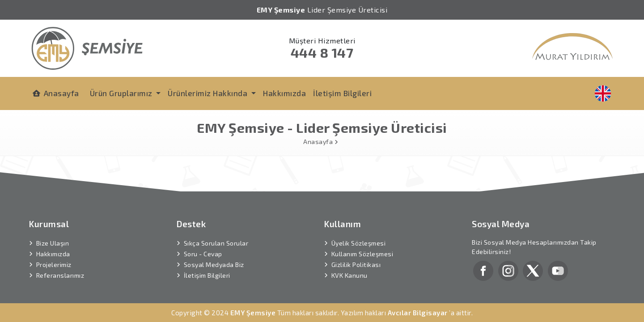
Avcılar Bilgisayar (418, 304)
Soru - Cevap (203, 245)
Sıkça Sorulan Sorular (216, 235)
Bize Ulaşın (53, 235)
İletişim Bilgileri (342, 93)
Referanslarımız (60, 267)
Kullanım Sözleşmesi (362, 245)
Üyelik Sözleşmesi (359, 235)
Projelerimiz (54, 256)
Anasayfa (56, 93)
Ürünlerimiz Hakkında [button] (209, 93)
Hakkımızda (284, 93)
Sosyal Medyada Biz (214, 256)
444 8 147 (322, 52)
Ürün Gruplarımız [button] (122, 93)
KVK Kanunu (350, 267)
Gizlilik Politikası (356, 256)
